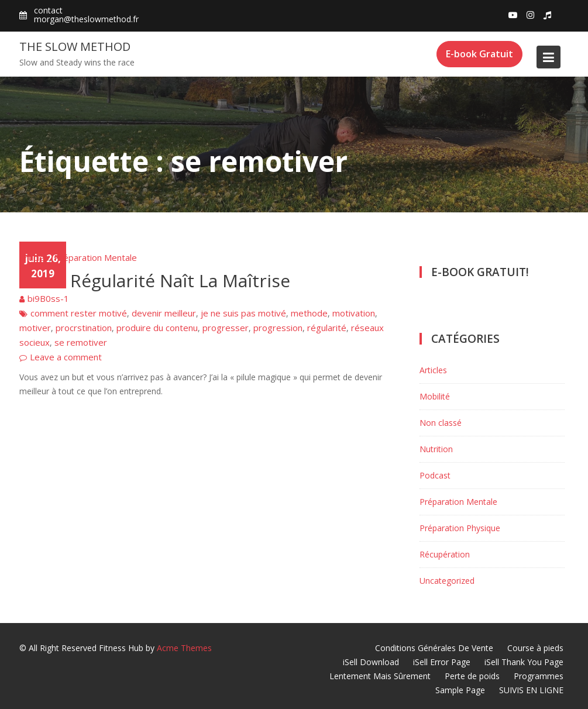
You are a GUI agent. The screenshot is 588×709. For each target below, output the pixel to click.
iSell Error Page (442, 662)
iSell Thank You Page (524, 662)
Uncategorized (447, 581)
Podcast (435, 475)
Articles (34, 257)
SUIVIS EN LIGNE (531, 690)
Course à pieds (535, 648)
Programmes (539, 676)
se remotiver (81, 342)
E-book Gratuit (479, 54)
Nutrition (436, 449)
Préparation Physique (460, 528)
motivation (354, 313)
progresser (226, 328)
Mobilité (435, 396)
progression (278, 328)
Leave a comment (66, 357)
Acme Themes (184, 648)
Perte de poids (472, 676)
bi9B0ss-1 (48, 298)
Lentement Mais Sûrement (380, 676)
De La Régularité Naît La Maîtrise (155, 280)
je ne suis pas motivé (243, 313)
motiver (35, 328)
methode (309, 313)
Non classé (441, 423)
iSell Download (371, 662)
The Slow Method (75, 47)
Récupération (445, 554)
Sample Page (460, 690)
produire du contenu (157, 328)
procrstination (84, 328)
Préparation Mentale (95, 257)
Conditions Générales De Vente (434, 648)
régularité (327, 328)
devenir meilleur (164, 313)
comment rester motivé (79, 313)
